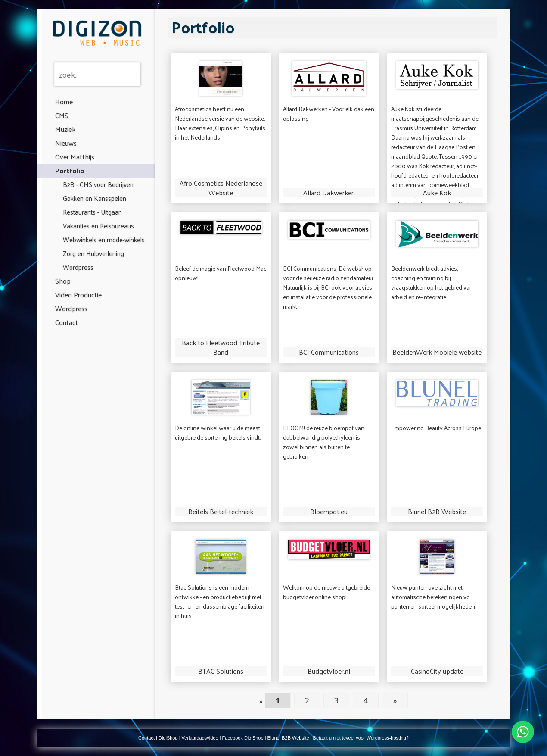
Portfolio (70, 170)
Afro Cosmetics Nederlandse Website (221, 188)
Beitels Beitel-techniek (221, 512)
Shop (63, 281)
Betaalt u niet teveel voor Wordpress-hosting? (361, 738)
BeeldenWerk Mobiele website (437, 352)
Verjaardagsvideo (200, 738)
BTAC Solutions (221, 671)
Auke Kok (437, 193)
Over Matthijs (75, 157)
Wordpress (78, 267)
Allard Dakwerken (329, 193)
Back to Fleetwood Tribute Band (221, 347)
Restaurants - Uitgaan (92, 212)
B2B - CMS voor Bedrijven (98, 184)
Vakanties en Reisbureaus (98, 226)
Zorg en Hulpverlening (93, 253)
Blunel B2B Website (437, 512)
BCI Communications (329, 352)
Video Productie (78, 295)
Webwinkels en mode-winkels (104, 239)
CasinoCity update (437, 671)
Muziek (65, 129)
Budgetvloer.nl (329, 671)
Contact (67, 322)
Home (64, 102)
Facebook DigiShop (243, 738)
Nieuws (66, 143)
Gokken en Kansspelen (95, 198)
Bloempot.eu (329, 512)
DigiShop (168, 738)
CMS (62, 115)
